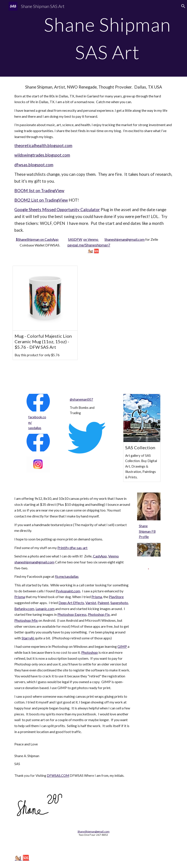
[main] (107, 38)
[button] (182, 6)
